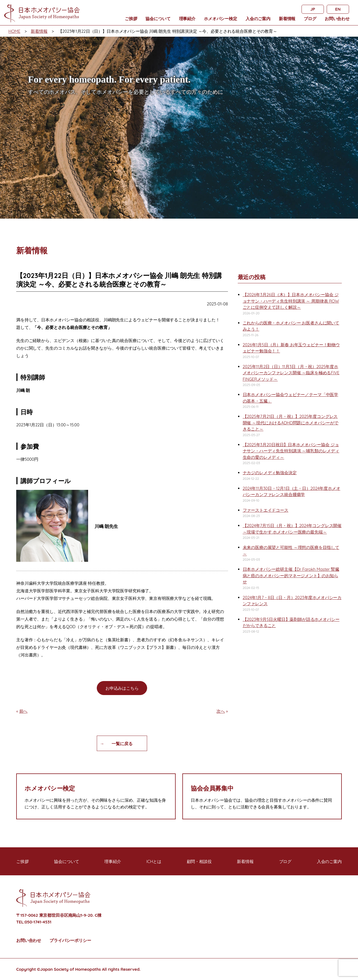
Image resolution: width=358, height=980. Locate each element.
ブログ (310, 19)
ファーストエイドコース (266, 510)
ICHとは (154, 861)
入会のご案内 (258, 19)
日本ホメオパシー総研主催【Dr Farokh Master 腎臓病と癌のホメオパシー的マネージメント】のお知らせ (291, 576)
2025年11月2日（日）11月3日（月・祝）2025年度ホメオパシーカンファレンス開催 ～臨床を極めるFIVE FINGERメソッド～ (291, 373)
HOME (14, 31)
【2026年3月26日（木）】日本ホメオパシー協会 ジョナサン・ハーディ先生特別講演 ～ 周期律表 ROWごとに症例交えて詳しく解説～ (291, 301)
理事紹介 (187, 19)
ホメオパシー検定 (221, 19)
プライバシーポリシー (70, 940)
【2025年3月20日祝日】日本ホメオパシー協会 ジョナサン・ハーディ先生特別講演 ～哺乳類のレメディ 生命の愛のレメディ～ (291, 451)
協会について (158, 19)
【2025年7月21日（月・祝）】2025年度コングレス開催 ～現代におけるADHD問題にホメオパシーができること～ (291, 423)
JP (313, 9)
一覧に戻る (122, 744)
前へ (23, 711)
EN (338, 9)
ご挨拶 (131, 19)
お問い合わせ (337, 19)
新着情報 (287, 19)
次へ (221, 711)
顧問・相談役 (199, 861)
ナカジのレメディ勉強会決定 (270, 473)
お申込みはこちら (122, 688)
